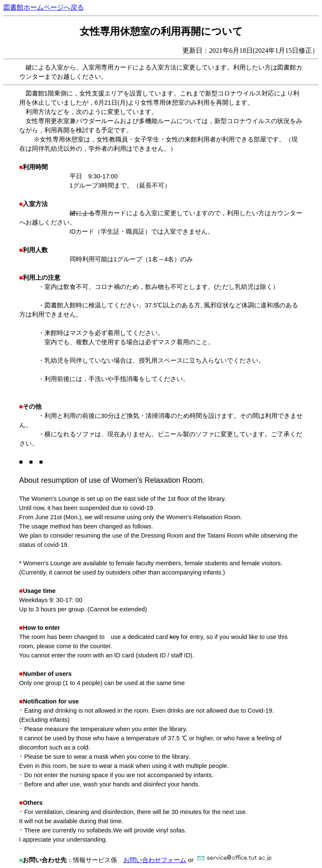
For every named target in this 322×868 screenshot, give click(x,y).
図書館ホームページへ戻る (44, 7)
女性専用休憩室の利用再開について (161, 31)
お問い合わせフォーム (155, 860)
